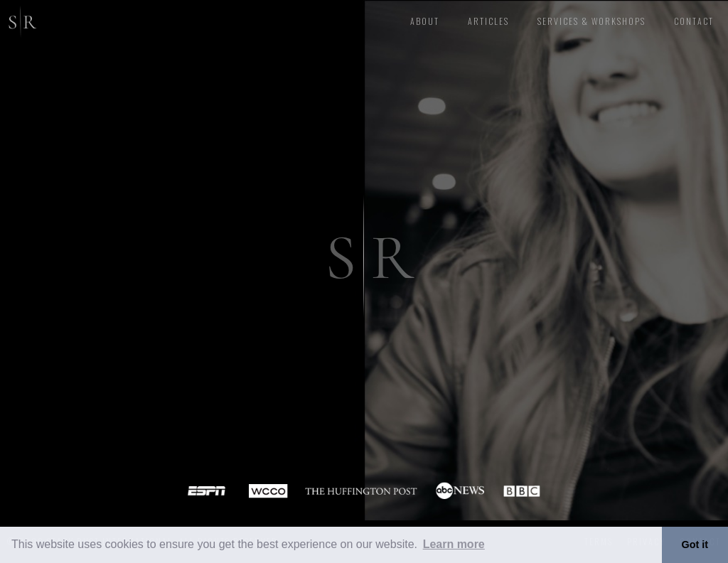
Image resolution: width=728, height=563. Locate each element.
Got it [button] (695, 545)
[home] (20, 20)
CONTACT (694, 21)
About (425, 21)
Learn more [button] (454, 544)
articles (488, 21)
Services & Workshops (591, 21)
